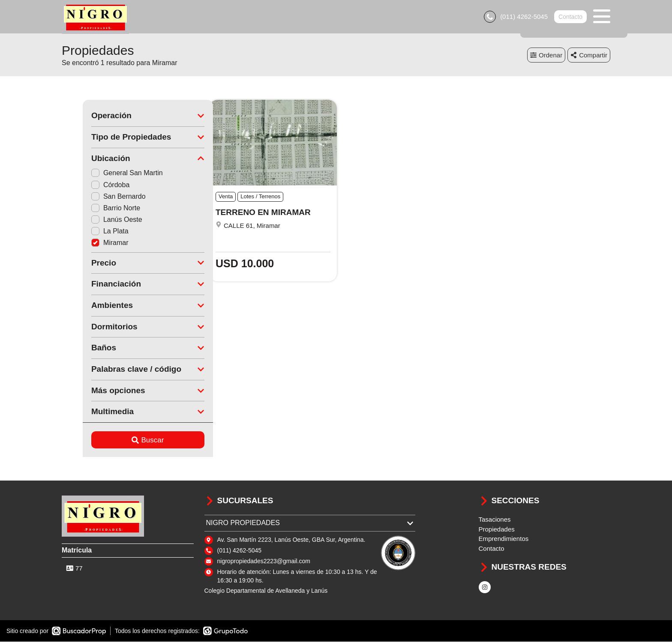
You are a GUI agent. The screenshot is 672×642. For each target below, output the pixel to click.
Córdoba (89, 185)
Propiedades (497, 530)
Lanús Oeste (96, 220)
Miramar (89, 243)
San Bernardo (97, 197)
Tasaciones (495, 520)
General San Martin (106, 174)
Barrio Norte (95, 208)
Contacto (570, 17)
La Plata (89, 232)
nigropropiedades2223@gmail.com (264, 561)
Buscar (127, 440)
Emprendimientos (504, 539)
